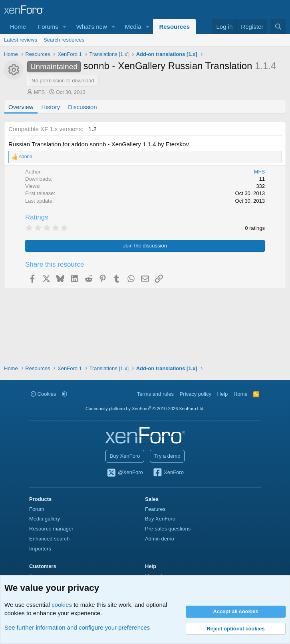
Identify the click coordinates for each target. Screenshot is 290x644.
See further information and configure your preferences (77, 627)
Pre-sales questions (168, 529)
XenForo (168, 473)
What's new (92, 27)
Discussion (82, 107)
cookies (62, 605)
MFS (39, 92)
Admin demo (160, 539)
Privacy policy (196, 394)
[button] (65, 27)
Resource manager (51, 529)
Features (155, 509)
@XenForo (125, 473)
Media (133, 27)
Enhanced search (49, 539)
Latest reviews (21, 40)
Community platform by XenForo (145, 409)
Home (18, 27)
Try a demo (167, 456)
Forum (37, 509)
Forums (48, 27)
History (51, 107)
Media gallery (45, 519)
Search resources (64, 40)
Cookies (44, 394)
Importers (40, 549)
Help (223, 394)
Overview (21, 107)
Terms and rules (155, 394)
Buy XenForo (125, 456)
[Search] (278, 27)
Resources (174, 27)
